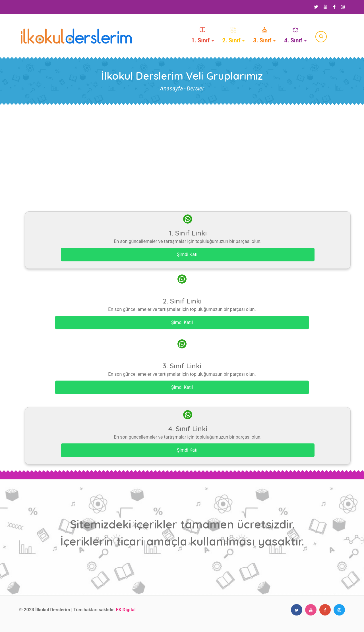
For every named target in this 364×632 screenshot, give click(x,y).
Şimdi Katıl (188, 254)
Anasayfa (171, 88)
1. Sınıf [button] (203, 35)
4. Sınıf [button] (295, 35)
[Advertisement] (182, 148)
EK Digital (126, 610)
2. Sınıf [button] (234, 35)
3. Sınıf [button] (264, 35)
